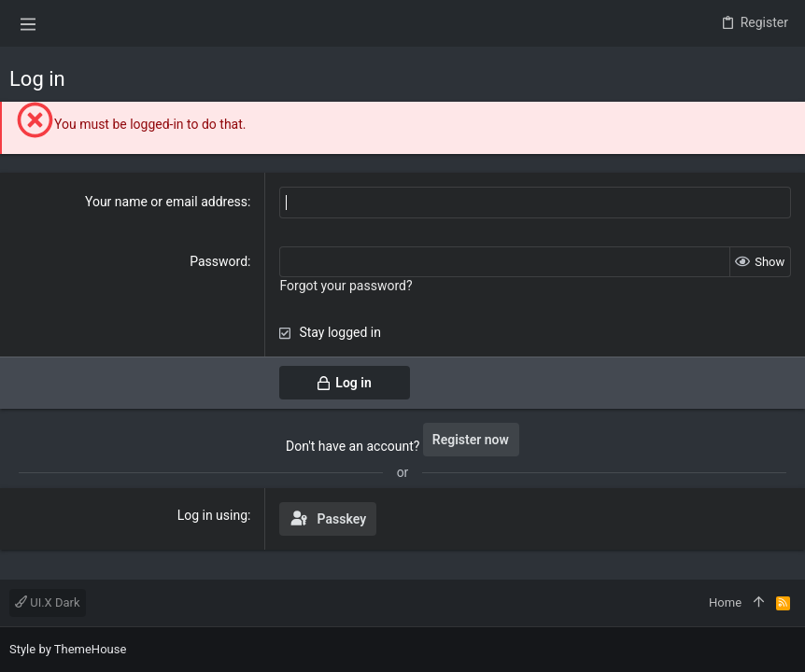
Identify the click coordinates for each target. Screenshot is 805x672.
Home (725, 602)
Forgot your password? (346, 286)
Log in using (212, 514)
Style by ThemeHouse (68, 649)
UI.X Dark (48, 602)
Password (219, 260)
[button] (28, 23)
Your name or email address (166, 202)
